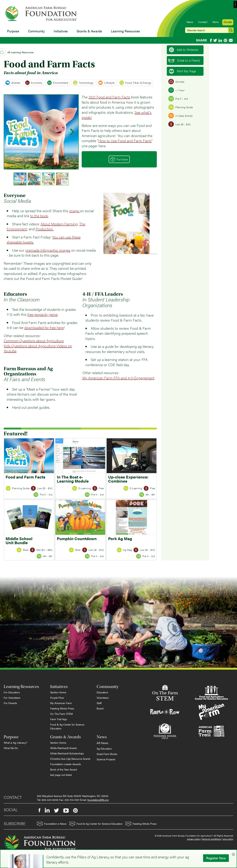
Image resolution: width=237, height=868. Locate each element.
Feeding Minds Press (62, 708)
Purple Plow (57, 698)
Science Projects (106, 759)
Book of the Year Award (64, 769)
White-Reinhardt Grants (64, 748)
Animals (13, 83)
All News (102, 743)
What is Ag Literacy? (15, 743)
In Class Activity (180, 116)
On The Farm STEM (61, 714)
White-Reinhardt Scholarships (67, 753)
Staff (99, 703)
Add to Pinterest (184, 50)
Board (100, 708)
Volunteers (103, 698)
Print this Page (183, 71)
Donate (228, 22)
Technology (83, 83)
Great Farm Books (107, 754)
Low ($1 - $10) (179, 124)
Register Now (216, 858)
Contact (203, 22)
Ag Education (104, 748)
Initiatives (61, 31)
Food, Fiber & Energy (135, 83)
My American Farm (61, 703)
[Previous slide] (11, 132)
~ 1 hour (176, 90)
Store (216, 22)
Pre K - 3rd (178, 99)
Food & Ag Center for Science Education (67, 726)
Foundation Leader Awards (66, 764)
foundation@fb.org (98, 800)
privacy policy (194, 839)
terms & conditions (212, 839)
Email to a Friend (184, 61)
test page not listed (61, 775)
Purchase (119, 159)
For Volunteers (12, 698)
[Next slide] (72, 132)
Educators (102, 692)
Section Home (58, 692)
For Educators (12, 692)
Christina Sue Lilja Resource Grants (70, 759)
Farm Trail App (59, 719)
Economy (34, 83)
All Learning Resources (21, 52)
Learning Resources (125, 31)
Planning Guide (181, 107)
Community (36, 31)
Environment (58, 83)
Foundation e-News (52, 824)
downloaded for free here (44, 327)
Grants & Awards (89, 31)
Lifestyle (106, 83)
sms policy (228, 839)
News (190, 22)
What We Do (11, 748)
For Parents (10, 703)
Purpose (13, 31)
